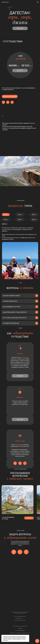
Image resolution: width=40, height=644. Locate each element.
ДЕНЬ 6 (34, 219)
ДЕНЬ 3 (34, 214)
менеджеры (19, 445)
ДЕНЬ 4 (6, 219)
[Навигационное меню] (38, 2)
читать (29, 518)
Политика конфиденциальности (20, 616)
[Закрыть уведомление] (28, 636)
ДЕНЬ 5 (20, 219)
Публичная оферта (19, 618)
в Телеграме (25, 357)
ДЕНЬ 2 (20, 214)
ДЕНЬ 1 (6, 214)
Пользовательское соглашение (20, 620)
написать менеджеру (10, 96)
